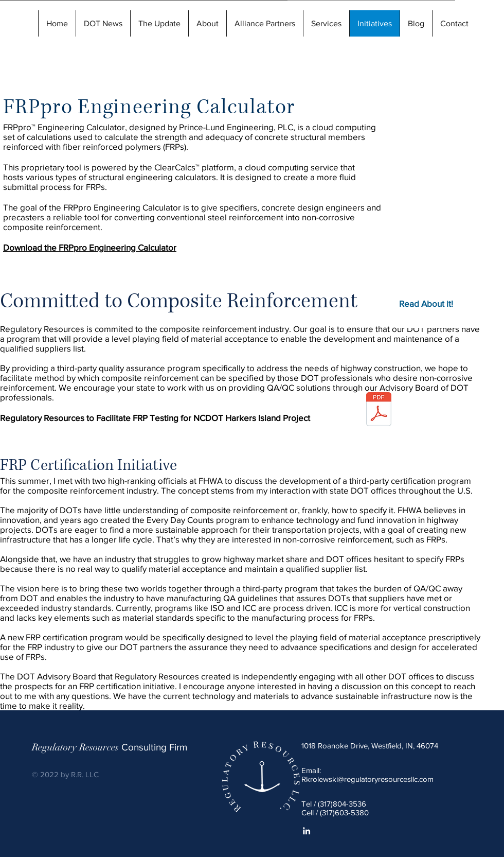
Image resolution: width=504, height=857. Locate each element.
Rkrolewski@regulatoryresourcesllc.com (367, 779)
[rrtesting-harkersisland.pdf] (379, 410)
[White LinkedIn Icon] (307, 831)
